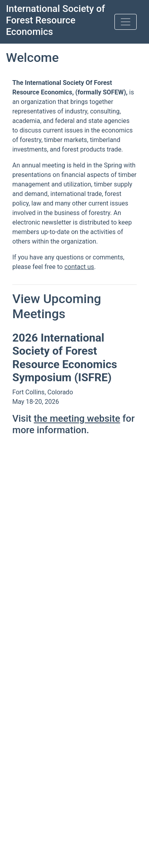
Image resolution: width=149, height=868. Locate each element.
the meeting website (77, 419)
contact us (79, 267)
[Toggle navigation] (126, 22)
